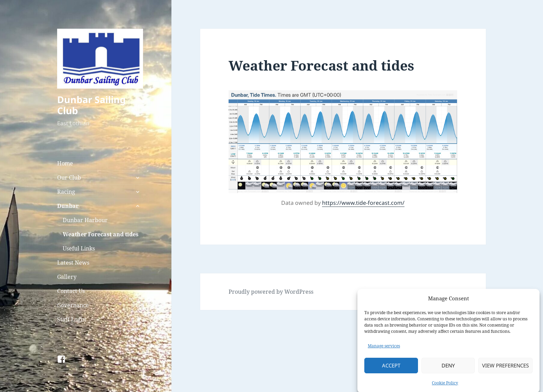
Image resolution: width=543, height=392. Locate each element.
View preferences (505, 369)
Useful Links (79, 248)
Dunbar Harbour (85, 220)
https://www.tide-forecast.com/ (363, 203)
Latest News (73, 263)
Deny (448, 369)
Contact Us (71, 291)
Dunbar (68, 206)
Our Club (69, 177)
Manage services (384, 350)
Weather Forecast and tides (101, 234)
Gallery (67, 277)
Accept (391, 369)
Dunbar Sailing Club (91, 105)
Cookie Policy (445, 387)
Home (65, 163)
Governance (73, 305)
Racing (66, 192)
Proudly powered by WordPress (271, 292)
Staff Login (72, 319)
